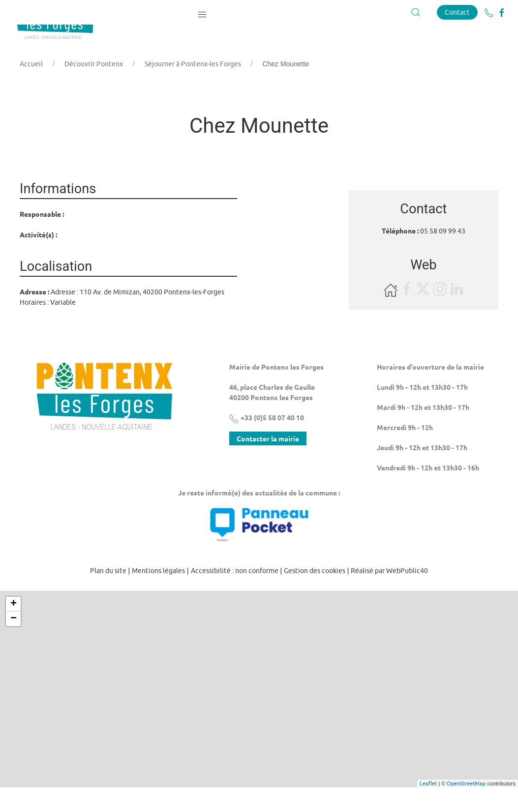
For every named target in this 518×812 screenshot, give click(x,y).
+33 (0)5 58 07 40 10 (267, 442)
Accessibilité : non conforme (235, 595)
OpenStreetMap (466, 808)
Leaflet (428, 808)
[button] (202, 12)
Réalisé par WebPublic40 (389, 595)
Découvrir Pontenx (94, 88)
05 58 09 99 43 (443, 256)
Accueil (31, 88)
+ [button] (14, 629)
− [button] (14, 643)
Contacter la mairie (268, 463)
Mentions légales (158, 595)
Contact (457, 12)
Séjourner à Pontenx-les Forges (193, 88)
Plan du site (108, 595)
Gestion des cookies (315, 595)
